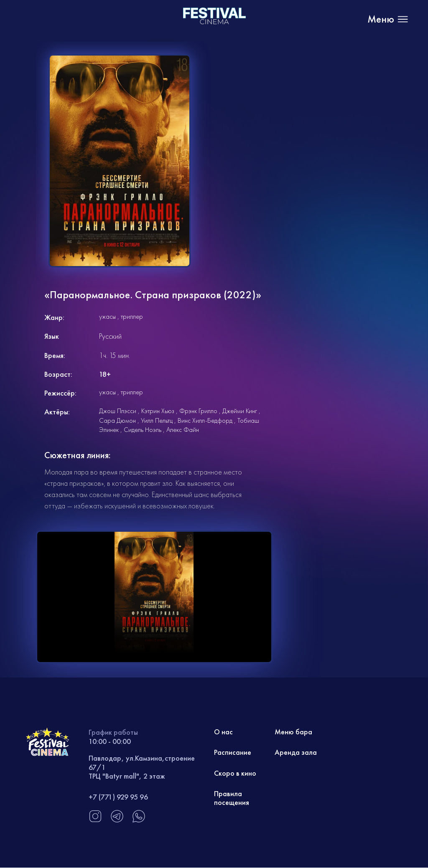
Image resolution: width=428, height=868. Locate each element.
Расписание (233, 753)
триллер (132, 316)
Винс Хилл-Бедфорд (205, 420)
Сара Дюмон (117, 420)
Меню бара (293, 732)
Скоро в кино (235, 773)
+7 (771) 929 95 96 (118, 797)
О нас (224, 732)
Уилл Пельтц (157, 420)
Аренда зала (296, 753)
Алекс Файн (183, 430)
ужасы (107, 316)
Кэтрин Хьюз (158, 411)
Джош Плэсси (118, 411)
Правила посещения (232, 799)
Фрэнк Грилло (198, 411)
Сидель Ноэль (143, 430)
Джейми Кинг (240, 411)
